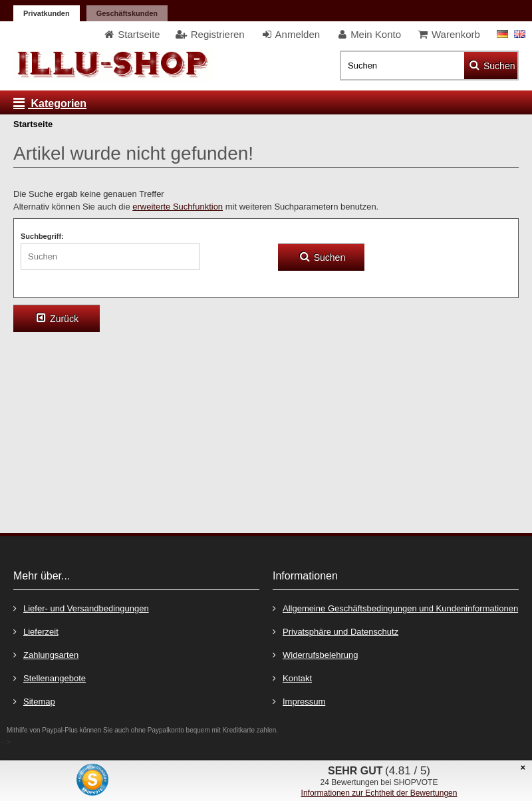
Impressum (299, 701)
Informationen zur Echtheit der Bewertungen (379, 793)
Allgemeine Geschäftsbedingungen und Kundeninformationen (395, 608)
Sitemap (34, 701)
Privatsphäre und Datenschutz (335, 631)
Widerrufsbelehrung (315, 654)
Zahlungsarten (46, 654)
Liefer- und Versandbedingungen (81, 608)
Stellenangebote (50, 678)
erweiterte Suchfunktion (178, 207)
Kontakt (292, 678)
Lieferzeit (36, 631)
